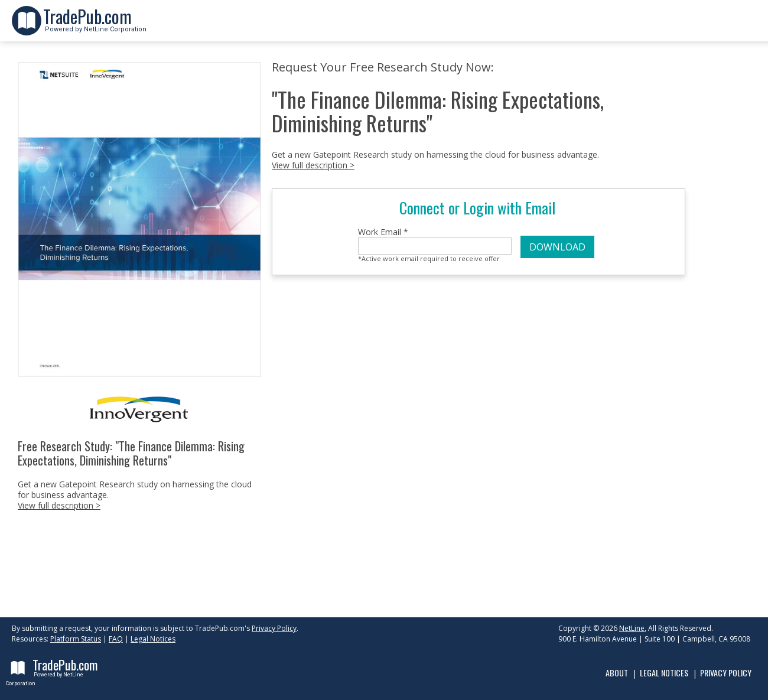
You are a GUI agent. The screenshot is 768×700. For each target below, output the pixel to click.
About (617, 673)
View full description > (59, 505)
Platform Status (76, 639)
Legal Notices (153, 639)
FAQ (116, 639)
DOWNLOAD (557, 247)
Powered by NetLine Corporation (95, 26)
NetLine (632, 628)
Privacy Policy (274, 628)
